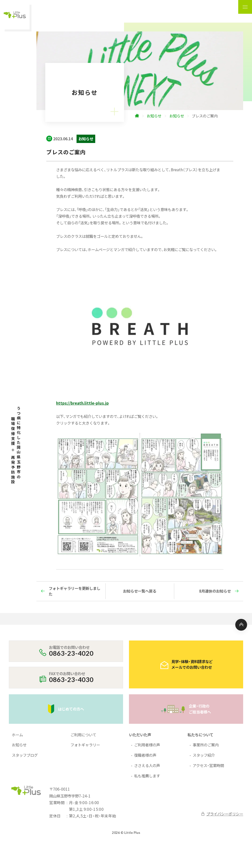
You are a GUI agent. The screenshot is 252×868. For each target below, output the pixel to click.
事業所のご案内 (206, 745)
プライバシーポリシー (222, 814)
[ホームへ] (161, 116)
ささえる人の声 (147, 765)
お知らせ (19, 745)
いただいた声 (140, 735)
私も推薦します (147, 776)
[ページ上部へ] (241, 625)
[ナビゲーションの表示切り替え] (245, 7)
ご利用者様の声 (147, 745)
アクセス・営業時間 (208, 765)
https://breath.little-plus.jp (82, 403)
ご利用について (83, 735)
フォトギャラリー (85, 745)
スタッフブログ (25, 755)
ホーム (17, 735)
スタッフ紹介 (204, 755)
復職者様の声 (145, 755)
